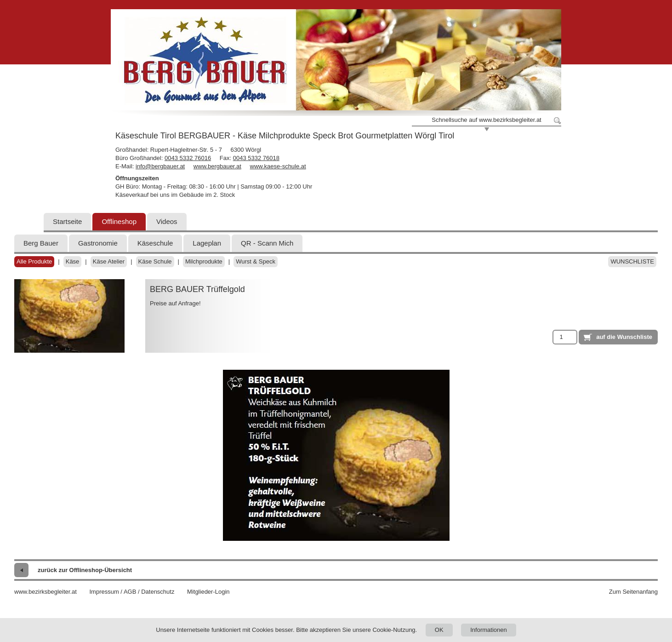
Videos (167, 221)
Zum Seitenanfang (633, 592)
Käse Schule (155, 261)
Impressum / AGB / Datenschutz (132, 592)
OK (439, 630)
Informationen (489, 630)
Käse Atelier (109, 261)
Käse (73, 261)
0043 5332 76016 (188, 158)
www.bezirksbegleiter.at (46, 592)
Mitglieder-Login (208, 592)
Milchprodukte (204, 261)
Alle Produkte (34, 261)
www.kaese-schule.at (278, 166)
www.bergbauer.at (217, 166)
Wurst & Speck (256, 261)
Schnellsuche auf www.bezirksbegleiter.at (486, 120)
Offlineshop (119, 221)
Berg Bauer (41, 243)
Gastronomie (98, 243)
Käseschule (155, 243)
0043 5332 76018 (256, 158)
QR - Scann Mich (267, 243)
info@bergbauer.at (160, 166)
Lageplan (207, 243)
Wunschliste (632, 261)
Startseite (67, 221)
